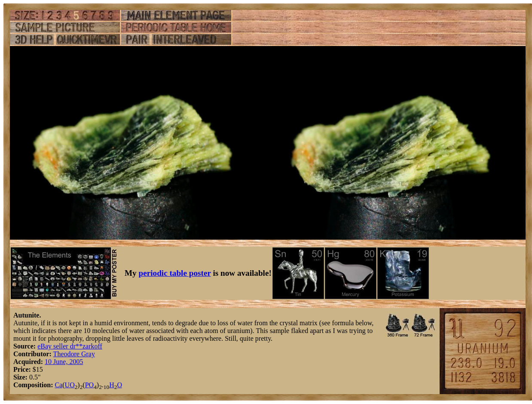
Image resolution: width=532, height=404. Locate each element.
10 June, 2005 (64, 362)
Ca (58, 385)
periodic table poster (175, 273)
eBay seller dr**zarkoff (70, 346)
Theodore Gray (74, 354)
